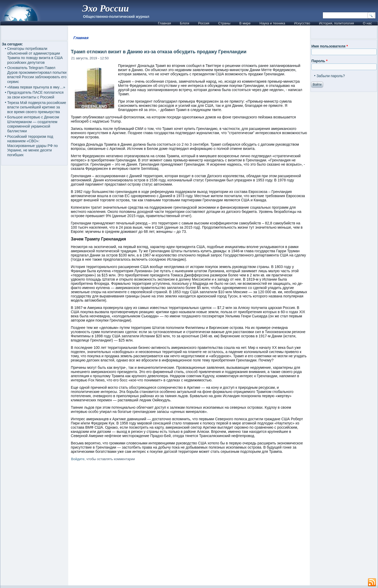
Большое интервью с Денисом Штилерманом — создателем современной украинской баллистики (33, 124)
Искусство (302, 23)
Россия (204, 23)
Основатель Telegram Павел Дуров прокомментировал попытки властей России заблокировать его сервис (37, 75)
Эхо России (105, 8)
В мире (245, 23)
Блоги (184, 23)
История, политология (336, 23)
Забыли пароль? (331, 76)
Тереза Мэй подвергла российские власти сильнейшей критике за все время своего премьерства (37, 107)
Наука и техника (272, 23)
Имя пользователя (330, 46)
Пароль (319, 61)
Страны (224, 23)
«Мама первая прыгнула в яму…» (36, 87)
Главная (164, 23)
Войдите (78, 459)
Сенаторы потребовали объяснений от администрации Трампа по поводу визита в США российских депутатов (35, 56)
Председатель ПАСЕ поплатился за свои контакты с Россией (36, 95)
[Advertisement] (189, 524)
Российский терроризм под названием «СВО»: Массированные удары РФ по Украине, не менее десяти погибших (33, 146)
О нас (367, 23)
